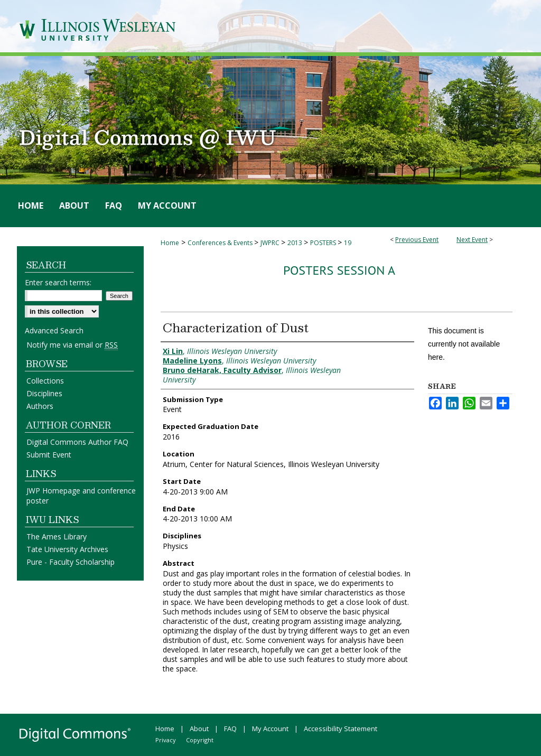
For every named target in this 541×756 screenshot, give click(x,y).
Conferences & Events (221, 243)
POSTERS (324, 243)
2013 (296, 243)
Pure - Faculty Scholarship (71, 562)
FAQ (230, 729)
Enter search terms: (58, 282)
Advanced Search (54, 330)
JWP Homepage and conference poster (81, 496)
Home (170, 243)
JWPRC (271, 243)
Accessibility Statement (341, 729)
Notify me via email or (72, 345)
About (199, 729)
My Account (270, 729)
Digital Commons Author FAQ (77, 442)
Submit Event (49, 455)
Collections (45, 381)
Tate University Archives (67, 549)
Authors (40, 406)
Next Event (472, 240)
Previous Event (417, 240)
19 (348, 243)
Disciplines (44, 393)
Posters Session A (339, 270)
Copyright (200, 740)
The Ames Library (57, 536)
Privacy (166, 740)
